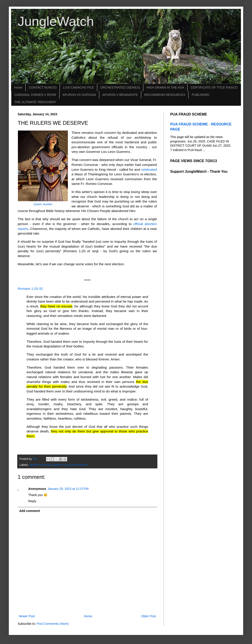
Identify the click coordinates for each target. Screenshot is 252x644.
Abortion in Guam (40, 465)
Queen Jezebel (43, 204)
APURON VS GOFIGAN (79, 95)
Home (18, 87)
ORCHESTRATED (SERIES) (120, 87)
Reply (32, 501)
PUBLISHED (200, 95)
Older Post (149, 616)
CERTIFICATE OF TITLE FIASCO (214, 87)
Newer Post (27, 616)
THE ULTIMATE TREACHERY (35, 102)
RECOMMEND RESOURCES (165, 95)
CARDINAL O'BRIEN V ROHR (35, 95)
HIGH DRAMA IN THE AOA (165, 87)
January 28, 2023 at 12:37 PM (68, 489)
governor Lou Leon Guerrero (70, 465)
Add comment (30, 511)
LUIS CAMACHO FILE (78, 87)
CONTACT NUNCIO (43, 87)
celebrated (149, 170)
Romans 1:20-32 (30, 289)
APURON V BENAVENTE (120, 95)
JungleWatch (56, 21)
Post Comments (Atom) (53, 624)
